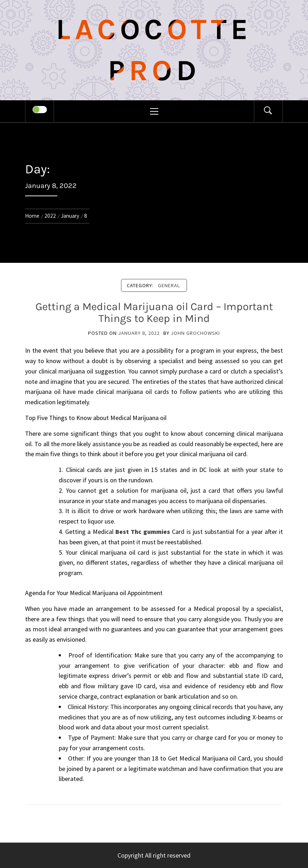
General (169, 285)
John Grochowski (195, 333)
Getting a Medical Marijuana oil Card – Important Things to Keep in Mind (154, 312)
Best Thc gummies (143, 532)
